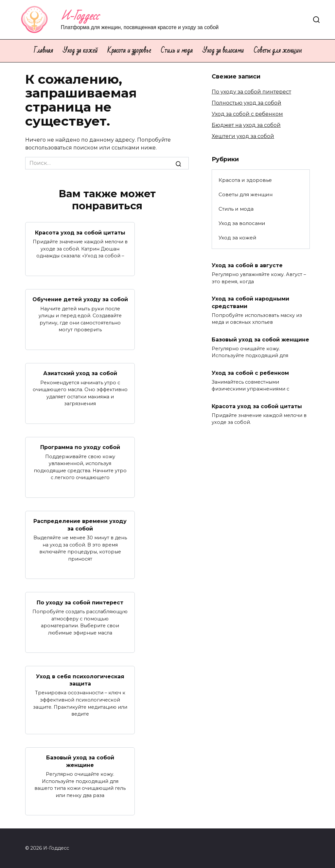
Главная (43, 51)
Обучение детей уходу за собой (80, 299)
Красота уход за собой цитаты (80, 232)
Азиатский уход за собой (80, 373)
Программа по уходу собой (80, 447)
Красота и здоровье (129, 51)
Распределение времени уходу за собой (80, 525)
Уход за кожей (80, 51)
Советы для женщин (278, 51)
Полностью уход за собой (247, 103)
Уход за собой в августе (247, 265)
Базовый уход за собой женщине (80, 761)
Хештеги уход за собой (243, 136)
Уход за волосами (223, 51)
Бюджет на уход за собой (246, 125)
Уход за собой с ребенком (247, 114)
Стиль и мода (177, 51)
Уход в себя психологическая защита (80, 680)
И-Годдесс (80, 16)
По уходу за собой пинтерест (80, 602)
